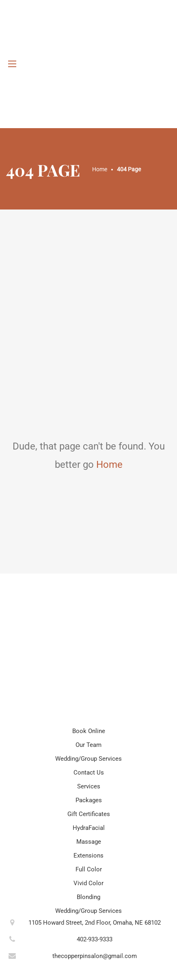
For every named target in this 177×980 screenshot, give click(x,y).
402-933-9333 (95, 939)
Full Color (89, 869)
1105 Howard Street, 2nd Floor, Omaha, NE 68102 (95, 923)
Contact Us (89, 773)
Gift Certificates (89, 814)
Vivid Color (88, 883)
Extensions (88, 856)
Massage (89, 842)
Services (89, 786)
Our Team (88, 745)
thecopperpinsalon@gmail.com (95, 956)
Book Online (89, 731)
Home (109, 465)
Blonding (88, 897)
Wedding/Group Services (88, 759)
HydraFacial (89, 828)
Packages (89, 800)
